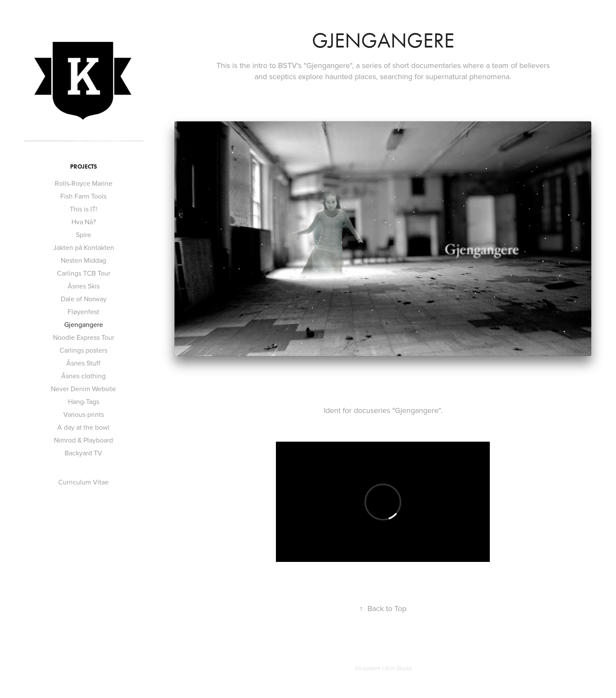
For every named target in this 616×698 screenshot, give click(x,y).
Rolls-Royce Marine (84, 183)
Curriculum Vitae (83, 482)
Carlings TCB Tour (84, 273)
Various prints (84, 414)
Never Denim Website (83, 389)
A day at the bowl (83, 427)
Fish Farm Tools (83, 196)
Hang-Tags (84, 401)
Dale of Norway (84, 299)
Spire (83, 235)
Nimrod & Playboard (83, 440)
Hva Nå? (84, 222)
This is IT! (84, 209)
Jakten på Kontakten (84, 247)
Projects (84, 167)
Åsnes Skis (84, 286)
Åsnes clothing (83, 376)
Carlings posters (83, 350)
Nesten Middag (83, 260)
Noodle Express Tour (84, 337)
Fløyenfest (83, 312)
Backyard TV (83, 453)
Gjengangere (84, 324)
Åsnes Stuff (83, 363)
